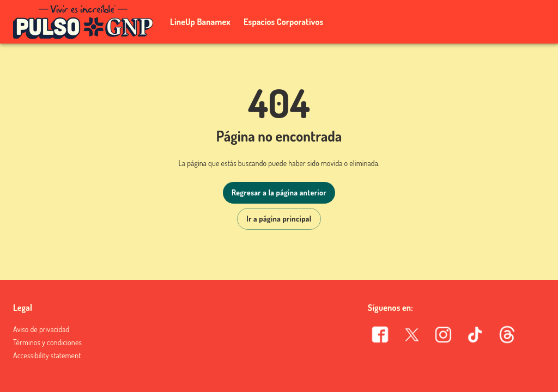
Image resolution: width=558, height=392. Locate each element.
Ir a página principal (279, 219)
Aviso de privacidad (41, 329)
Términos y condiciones (47, 342)
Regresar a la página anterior (279, 192)
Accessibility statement (47, 355)
